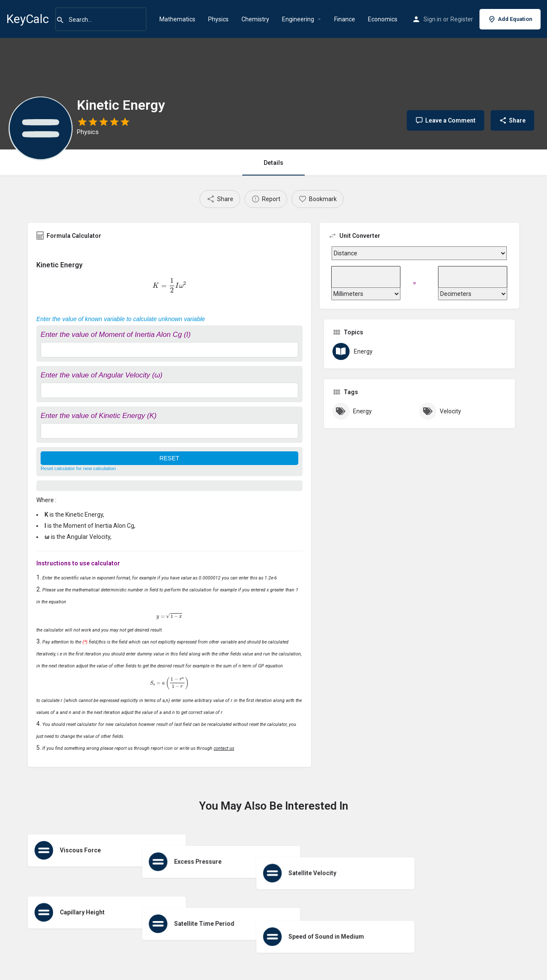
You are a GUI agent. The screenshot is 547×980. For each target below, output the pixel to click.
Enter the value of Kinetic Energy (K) (99, 416)
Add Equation (510, 19)
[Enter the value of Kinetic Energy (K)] (169, 431)
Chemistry (255, 19)
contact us (224, 748)
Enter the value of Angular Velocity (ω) (101, 375)
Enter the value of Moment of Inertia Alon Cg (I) (116, 335)
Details (273, 163)
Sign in (432, 19)
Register (462, 19)
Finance (345, 19)
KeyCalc (28, 19)
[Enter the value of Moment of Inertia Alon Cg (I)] (169, 350)
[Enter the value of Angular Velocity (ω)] (169, 390)
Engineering (298, 19)
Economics (383, 19)
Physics (218, 19)
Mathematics (177, 19)
